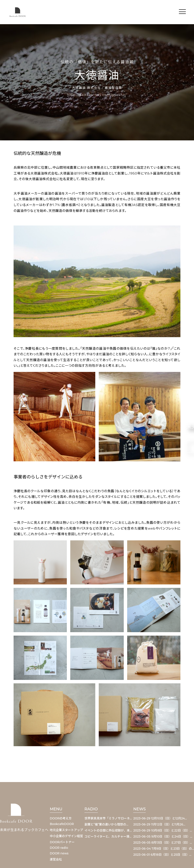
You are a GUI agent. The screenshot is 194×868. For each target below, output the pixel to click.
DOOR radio (59, 848)
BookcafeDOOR (62, 824)
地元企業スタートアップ (66, 830)
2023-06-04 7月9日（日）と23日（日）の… (164, 849)
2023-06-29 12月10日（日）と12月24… (160, 818)
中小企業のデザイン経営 (66, 836)
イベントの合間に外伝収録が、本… (108, 830)
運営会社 (56, 859)
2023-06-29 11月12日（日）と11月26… (159, 824)
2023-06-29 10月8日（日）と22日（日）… (163, 830)
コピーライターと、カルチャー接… (108, 836)
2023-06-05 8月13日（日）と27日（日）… (163, 843)
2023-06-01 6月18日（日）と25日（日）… (162, 855)
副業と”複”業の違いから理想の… (106, 824)
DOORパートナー (62, 842)
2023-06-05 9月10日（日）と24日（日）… (163, 836)
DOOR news (59, 853)
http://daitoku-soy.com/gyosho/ (97, 95)
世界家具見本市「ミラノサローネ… (108, 818)
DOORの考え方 (61, 818)
